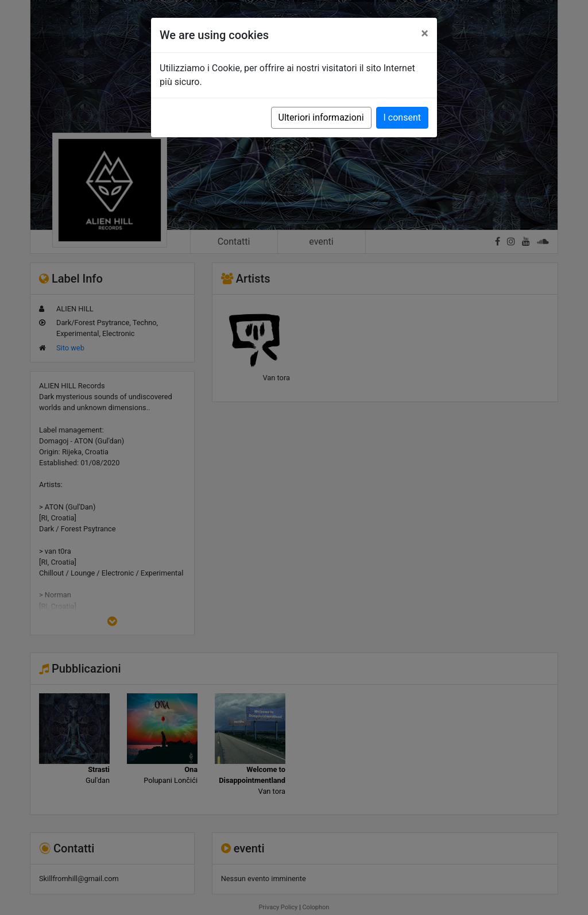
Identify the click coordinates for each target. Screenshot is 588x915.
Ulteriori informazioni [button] (321, 117)
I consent (402, 117)
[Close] (425, 33)
